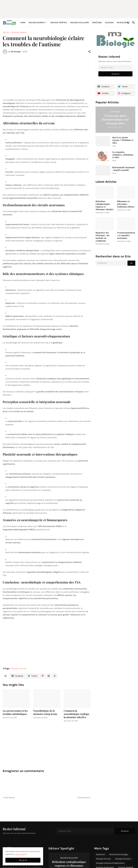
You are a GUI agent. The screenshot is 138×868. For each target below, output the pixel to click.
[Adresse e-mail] (115, 67)
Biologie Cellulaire (80, 23)
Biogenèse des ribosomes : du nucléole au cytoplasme (102, 237)
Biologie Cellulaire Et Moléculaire (110, 863)
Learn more (20, 854)
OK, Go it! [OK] (23, 860)
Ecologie (109, 23)
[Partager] (89, 52)
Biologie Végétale (59, 23)
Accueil (6, 32)
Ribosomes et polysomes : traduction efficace (126, 204)
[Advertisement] (68, 9)
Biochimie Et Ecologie (119, 854)
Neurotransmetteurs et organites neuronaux (126, 235)
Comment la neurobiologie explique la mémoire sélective (77, 714)
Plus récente (9, 798)
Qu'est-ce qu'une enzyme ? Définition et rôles (123, 140)
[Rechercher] (133, 23)
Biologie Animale (37, 23)
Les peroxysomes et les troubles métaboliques (15, 712)
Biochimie (101, 854)
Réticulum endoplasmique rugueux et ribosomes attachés (105, 205)
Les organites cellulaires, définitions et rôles (123, 155)
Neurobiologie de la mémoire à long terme (45, 712)
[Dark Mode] (128, 23)
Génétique (97, 23)
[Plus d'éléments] (55, 676)
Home (23, 23)
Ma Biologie (122, 23)
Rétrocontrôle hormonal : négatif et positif (123, 169)
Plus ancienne (83, 798)
